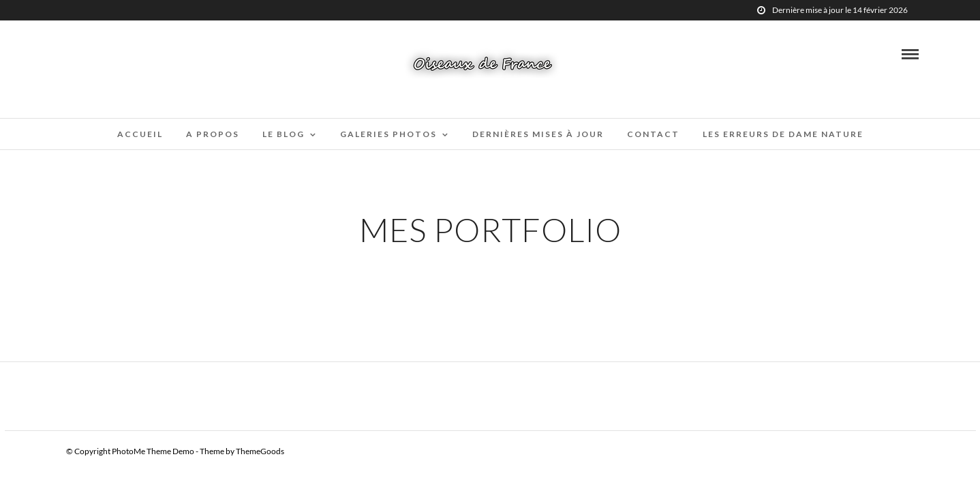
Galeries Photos (388, 134)
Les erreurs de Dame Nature (783, 134)
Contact (653, 134)
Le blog (284, 134)
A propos (213, 134)
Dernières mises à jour (538, 134)
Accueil (140, 134)
